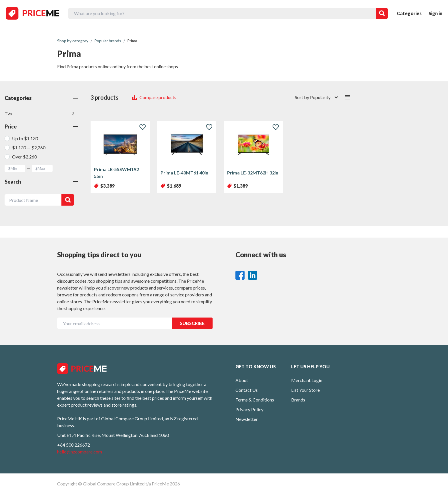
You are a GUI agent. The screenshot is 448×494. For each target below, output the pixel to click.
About (242, 380)
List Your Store (305, 390)
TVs (39, 114)
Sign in (435, 13)
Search (41, 182)
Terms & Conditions (255, 400)
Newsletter (247, 419)
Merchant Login (307, 380)
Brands (298, 400)
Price (41, 126)
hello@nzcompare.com (80, 452)
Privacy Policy (249, 409)
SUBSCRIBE (192, 323)
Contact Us (247, 390)
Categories (409, 13)
